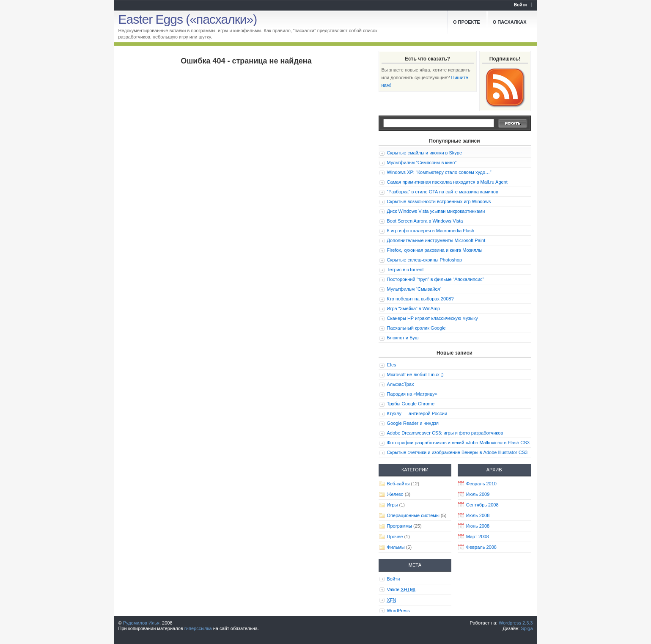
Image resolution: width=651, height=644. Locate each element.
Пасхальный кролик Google (416, 328)
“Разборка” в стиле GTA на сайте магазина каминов (443, 192)
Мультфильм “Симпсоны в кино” (422, 162)
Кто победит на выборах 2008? (420, 299)
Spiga (527, 628)
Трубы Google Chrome (411, 404)
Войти (521, 5)
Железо (395, 494)
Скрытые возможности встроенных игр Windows (439, 201)
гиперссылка (198, 628)
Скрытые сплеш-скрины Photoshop (425, 260)
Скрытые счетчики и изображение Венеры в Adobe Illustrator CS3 (457, 452)
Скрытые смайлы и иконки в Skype (425, 153)
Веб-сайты (398, 484)
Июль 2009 (478, 494)
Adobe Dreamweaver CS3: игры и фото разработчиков (445, 433)
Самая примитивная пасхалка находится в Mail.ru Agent (447, 182)
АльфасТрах (401, 384)
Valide (402, 589)
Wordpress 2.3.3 (516, 623)
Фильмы (396, 547)
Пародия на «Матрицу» (412, 394)
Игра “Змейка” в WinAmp (414, 308)
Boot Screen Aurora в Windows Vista (425, 221)
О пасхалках (510, 22)
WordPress (398, 611)
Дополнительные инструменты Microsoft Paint (436, 240)
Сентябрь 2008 (482, 505)
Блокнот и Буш (403, 338)
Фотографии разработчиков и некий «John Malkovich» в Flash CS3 (458, 443)
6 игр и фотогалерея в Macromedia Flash (431, 231)
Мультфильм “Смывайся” (414, 289)
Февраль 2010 (481, 484)
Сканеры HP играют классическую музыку (433, 318)
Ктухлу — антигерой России (417, 413)
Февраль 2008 (481, 547)
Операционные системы (413, 515)
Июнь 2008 (478, 526)
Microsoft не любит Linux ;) (415, 374)
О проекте (467, 22)
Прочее (395, 537)
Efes (392, 365)
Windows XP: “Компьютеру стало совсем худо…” (439, 172)
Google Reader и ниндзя (413, 423)
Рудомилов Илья (141, 623)
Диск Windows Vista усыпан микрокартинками (436, 211)
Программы (400, 526)
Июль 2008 (478, 515)
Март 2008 (478, 537)
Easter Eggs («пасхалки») (188, 19)
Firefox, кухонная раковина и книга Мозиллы (435, 250)
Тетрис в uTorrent (405, 270)
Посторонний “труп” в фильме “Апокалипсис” (436, 279)
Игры (393, 505)
